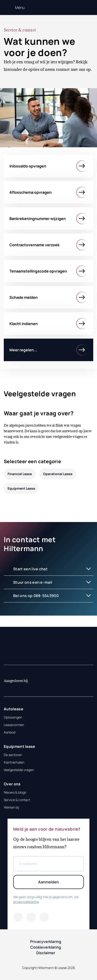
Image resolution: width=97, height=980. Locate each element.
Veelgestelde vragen (19, 770)
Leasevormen (14, 725)
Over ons (12, 784)
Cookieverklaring (46, 947)
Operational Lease (58, 474)
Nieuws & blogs (15, 792)
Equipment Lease (21, 488)
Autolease (14, 709)
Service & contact (17, 800)
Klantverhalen (14, 762)
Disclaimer (46, 953)
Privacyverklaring (46, 942)
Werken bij (11, 807)
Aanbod (10, 732)
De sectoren (13, 755)
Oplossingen (13, 717)
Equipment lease (20, 746)
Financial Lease (20, 474)
